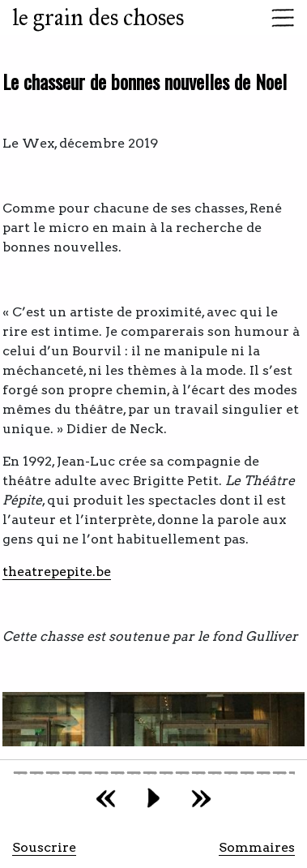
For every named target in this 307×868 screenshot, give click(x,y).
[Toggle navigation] (278, 18)
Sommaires (257, 847)
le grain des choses (98, 17)
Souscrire (44, 847)
